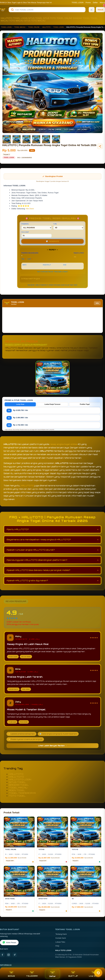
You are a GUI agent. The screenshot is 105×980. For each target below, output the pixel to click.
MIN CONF (37, 234)
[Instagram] (9, 955)
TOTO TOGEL (17, 796)
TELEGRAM (32, 974)
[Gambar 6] (56, 139)
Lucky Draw (20, 404)
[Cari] (12, 10)
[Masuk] (100, 10)
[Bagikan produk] (100, 146)
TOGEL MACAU (20, 27)
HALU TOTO (16, 777)
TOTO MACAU (16, 21)
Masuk (102, 3)
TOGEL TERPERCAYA (22, 793)
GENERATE (52, 241)
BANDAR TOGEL (81, 18)
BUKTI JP (73, 974)
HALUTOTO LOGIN (20, 779)
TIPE (68, 226)
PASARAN (37, 226)
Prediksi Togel (85, 404)
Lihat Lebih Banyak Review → (52, 746)
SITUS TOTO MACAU (35, 21)
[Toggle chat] (98, 973)
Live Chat (94, 974)
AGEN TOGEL (17, 790)
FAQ (57, 946)
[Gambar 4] (36, 139)
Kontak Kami (61, 938)
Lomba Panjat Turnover (52, 404)
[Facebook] (2, 955)
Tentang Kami (61, 934)
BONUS (11, 974)
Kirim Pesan (9, 943)
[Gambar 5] (46, 139)
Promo (88, 3)
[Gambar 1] (7, 139)
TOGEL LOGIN (78, 3)
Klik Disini (30, 209)
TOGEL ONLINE (64, 18)
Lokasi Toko (60, 942)
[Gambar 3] (26, 139)
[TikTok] (15, 955)
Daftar (95, 3)
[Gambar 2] (17, 139)
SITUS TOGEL (35, 18)
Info (97, 303)
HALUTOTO (7, 18)
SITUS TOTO (49, 18)
